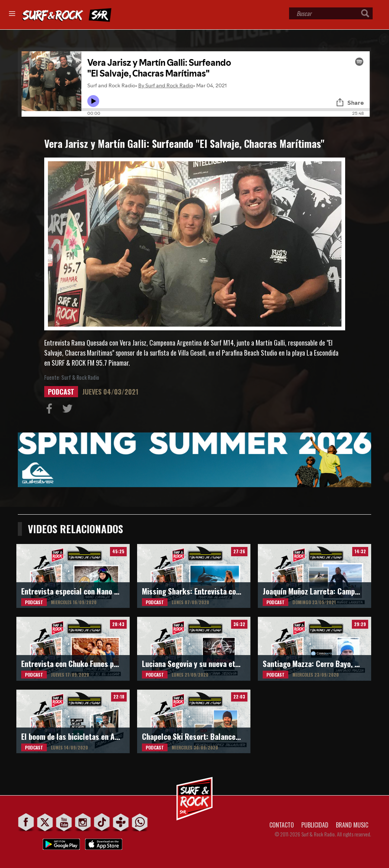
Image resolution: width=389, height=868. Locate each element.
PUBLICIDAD (315, 825)
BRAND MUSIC (352, 825)
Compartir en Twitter (69, 410)
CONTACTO (282, 825)
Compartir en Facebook (51, 410)
